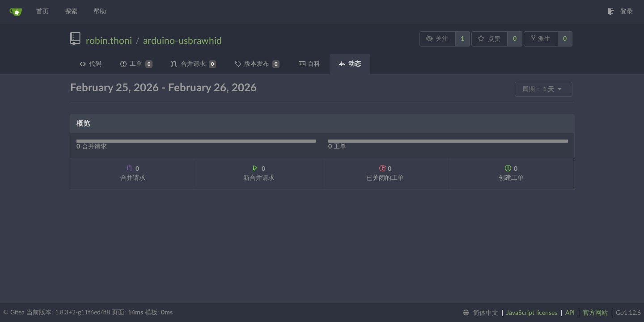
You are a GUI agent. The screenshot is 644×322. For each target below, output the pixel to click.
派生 (541, 38)
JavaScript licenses (532, 313)
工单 (136, 64)
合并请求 (194, 64)
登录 (620, 12)
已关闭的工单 (385, 173)
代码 (91, 64)
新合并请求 (259, 173)
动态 (350, 64)
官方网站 (595, 313)
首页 (42, 12)
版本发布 (257, 64)
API (570, 313)
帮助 (100, 12)
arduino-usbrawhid (182, 41)
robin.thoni (109, 41)
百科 (309, 64)
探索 (71, 12)
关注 (437, 39)
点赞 (489, 39)
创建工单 (511, 173)
